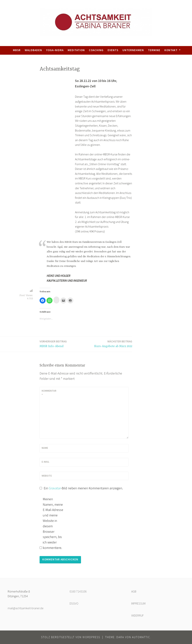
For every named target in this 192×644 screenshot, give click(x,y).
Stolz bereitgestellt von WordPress (71, 637)
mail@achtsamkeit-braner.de (26, 608)
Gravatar (55, 488)
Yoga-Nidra (55, 50)
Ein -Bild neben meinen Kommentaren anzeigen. (83, 488)
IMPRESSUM (138, 603)
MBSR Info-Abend (53, 344)
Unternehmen (133, 50)
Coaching (96, 50)
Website (47, 476)
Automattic (141, 637)
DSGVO (74, 603)
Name (45, 448)
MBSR (17, 50)
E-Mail (45, 462)
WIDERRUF (137, 615)
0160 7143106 (78, 591)
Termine (154, 50)
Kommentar (49, 393)
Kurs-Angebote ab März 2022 (113, 344)
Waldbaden (33, 50)
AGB (134, 591)
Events (113, 50)
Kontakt (171, 50)
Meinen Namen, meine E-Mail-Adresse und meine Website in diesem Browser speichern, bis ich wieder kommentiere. (53, 523)
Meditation (76, 50)
